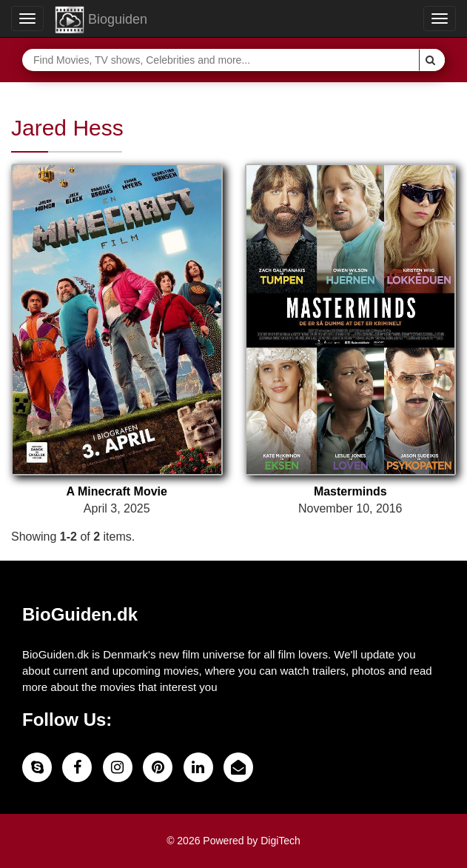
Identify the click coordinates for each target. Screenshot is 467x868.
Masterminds (350, 491)
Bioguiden (101, 20)
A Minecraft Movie (117, 491)
